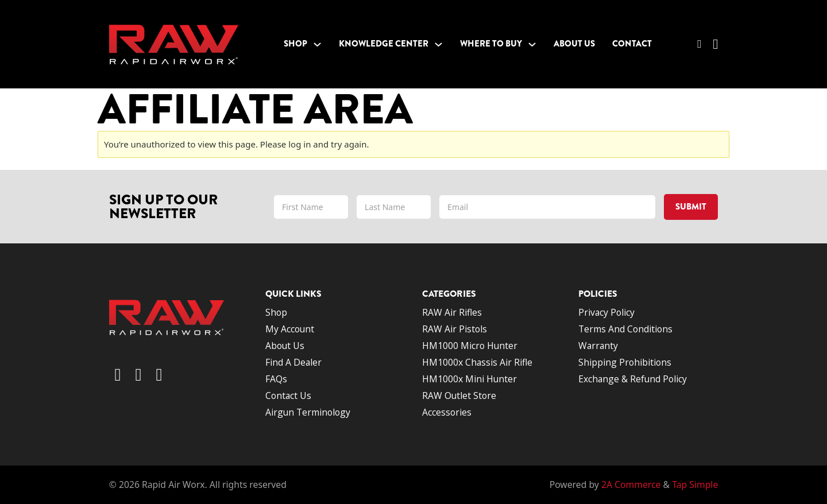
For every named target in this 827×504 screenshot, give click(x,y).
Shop (295, 44)
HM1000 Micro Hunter (470, 346)
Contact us (288, 396)
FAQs (276, 379)
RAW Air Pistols (455, 329)
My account (290, 329)
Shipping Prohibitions (625, 362)
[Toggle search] (699, 44)
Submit (691, 207)
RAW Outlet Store (459, 396)
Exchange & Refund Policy (633, 379)
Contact (632, 44)
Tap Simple (695, 484)
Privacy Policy (606, 312)
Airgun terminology (308, 412)
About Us (574, 44)
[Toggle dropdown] (317, 44)
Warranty (598, 346)
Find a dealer (293, 362)
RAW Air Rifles (452, 312)
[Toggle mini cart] (715, 44)
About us (285, 346)
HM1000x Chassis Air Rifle (477, 362)
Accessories (447, 412)
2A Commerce (631, 484)
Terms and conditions (627, 329)
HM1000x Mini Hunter (469, 379)
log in (300, 144)
